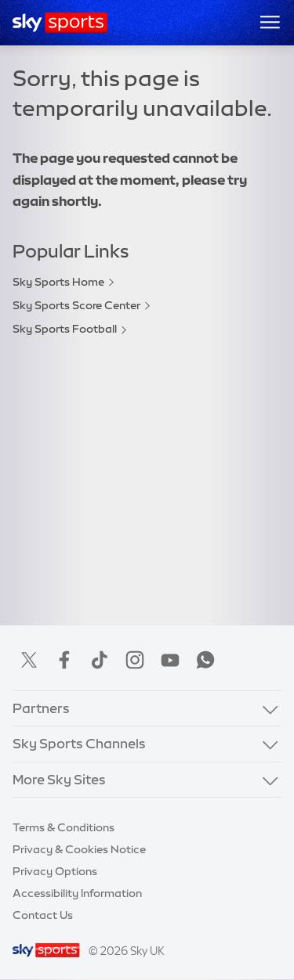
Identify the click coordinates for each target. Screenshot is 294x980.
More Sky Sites (59, 779)
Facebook (64, 660)
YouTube (170, 660)
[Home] (60, 23)
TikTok (100, 660)
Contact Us (43, 915)
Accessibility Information (77, 893)
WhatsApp (205, 660)
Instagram (135, 660)
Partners (41, 708)
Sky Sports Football (65, 329)
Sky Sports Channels (79, 743)
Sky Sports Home (58, 282)
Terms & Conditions (64, 827)
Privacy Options (55, 871)
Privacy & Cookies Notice (79, 849)
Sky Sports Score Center (76, 305)
